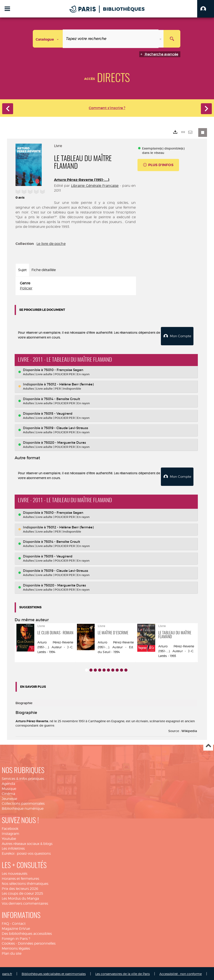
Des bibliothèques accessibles (27, 933)
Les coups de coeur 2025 (22, 893)
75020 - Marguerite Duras (65, 442)
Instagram (10, 833)
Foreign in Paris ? (16, 938)
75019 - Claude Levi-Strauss (66, 427)
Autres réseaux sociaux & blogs (27, 843)
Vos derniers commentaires (25, 903)
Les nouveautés (15, 873)
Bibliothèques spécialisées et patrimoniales (54, 973)
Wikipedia (189, 730)
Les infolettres (13, 848)
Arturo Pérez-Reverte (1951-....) (82, 180)
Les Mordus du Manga (20, 898)
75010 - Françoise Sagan (64, 369)
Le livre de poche (51, 244)
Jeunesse (9, 798)
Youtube (9, 838)
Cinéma (8, 793)
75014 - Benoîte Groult (62, 398)
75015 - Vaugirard (58, 413)
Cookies (8, 943)
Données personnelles (37, 943)
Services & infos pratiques (23, 778)
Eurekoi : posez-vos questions (26, 853)
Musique (9, 788)
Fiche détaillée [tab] (44, 270)
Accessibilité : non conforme (181, 973)
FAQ (5, 923)
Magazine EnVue (16, 928)
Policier (26, 288)
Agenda (8, 783)
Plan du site (12, 953)
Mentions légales (16, 948)
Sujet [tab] (22, 270)
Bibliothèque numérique (23, 808)
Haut (208, 745)
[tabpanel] (76, 286)
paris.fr (7, 973)
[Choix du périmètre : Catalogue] (48, 39)
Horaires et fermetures (20, 878)
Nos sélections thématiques (25, 883)
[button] (206, 9)
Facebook (10, 828)
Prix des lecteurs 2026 (20, 888)
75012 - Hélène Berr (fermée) (70, 384)
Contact (19, 923)
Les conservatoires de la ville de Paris (123, 973)
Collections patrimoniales (23, 803)
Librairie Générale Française (95, 186)
